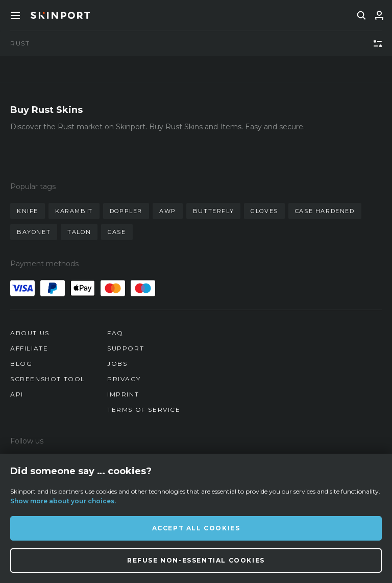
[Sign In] (379, 15)
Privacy (124, 379)
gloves (264, 211)
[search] (361, 15)
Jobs (117, 364)
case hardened (325, 211)
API (17, 394)
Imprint (123, 394)
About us (30, 333)
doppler (126, 211)
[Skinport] (60, 15)
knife (28, 211)
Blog (21, 364)
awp (168, 211)
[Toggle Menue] (15, 15)
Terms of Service (144, 410)
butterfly (213, 211)
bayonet (34, 232)
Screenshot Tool (48, 379)
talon (79, 232)
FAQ (115, 333)
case (117, 232)
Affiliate (29, 348)
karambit (74, 211)
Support (126, 348)
